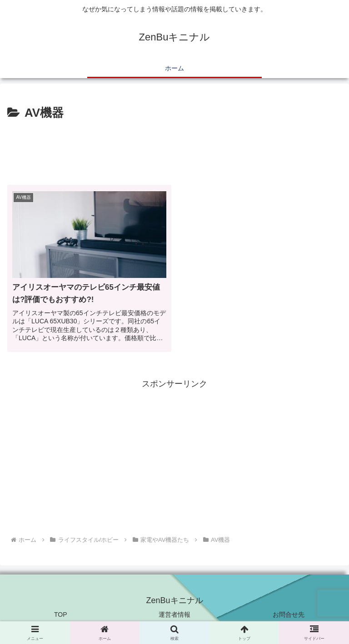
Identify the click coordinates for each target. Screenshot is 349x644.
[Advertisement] (174, 148)
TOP (61, 614)
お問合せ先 (289, 614)
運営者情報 (174, 614)
